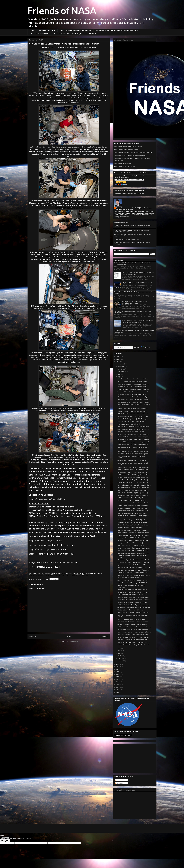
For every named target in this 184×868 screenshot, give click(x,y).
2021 (118, 669)
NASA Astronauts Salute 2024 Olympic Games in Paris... (134, 475)
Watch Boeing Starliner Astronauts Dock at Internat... (133, 590)
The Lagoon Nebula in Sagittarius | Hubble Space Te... (133, 551)
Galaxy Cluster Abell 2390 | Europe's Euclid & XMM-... (133, 583)
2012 (118, 692)
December (121, 364)
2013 (118, 690)
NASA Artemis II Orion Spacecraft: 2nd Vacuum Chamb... (134, 627)
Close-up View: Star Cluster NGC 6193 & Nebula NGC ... (134, 460)
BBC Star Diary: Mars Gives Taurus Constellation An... (133, 553)
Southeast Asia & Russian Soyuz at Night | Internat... (133, 580)
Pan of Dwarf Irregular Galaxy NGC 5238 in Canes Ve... (134, 548)
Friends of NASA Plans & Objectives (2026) (68, 34)
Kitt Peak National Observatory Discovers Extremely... (133, 629)
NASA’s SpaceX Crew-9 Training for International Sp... (133, 402)
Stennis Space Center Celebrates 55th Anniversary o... (133, 635)
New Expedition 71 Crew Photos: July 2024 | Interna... (133, 400)
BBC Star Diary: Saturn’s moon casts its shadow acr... (133, 414)
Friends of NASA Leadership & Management (75, 30)
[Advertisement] (135, 758)
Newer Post (33, 636)
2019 (118, 674)
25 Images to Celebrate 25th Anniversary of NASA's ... (133, 535)
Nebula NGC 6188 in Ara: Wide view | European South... (134, 442)
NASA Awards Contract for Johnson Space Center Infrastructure (133, 225)
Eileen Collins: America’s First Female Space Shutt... (133, 525)
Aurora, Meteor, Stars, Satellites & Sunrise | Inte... (132, 543)
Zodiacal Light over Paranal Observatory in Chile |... (132, 411)
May (119, 651)
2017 (118, 679)
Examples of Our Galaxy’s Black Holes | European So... (134, 427)
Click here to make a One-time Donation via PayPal (129, 193)
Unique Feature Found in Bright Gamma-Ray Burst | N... (134, 480)
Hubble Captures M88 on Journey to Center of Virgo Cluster (132, 242)
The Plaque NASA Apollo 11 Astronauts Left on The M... (134, 570)
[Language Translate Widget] (123, 347)
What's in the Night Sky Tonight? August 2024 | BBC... (133, 382)
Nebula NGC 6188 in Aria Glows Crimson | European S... (134, 437)
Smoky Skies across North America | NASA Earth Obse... (134, 485)
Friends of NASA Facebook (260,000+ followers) (128, 146)
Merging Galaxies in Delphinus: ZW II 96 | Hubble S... (133, 520)
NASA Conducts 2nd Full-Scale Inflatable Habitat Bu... (133, 495)
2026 (118, 357)
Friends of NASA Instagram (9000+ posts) (126, 149)
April (119, 653)
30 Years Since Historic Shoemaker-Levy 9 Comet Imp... (134, 562)
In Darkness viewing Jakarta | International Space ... (133, 394)
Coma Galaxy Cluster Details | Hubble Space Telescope (134, 607)
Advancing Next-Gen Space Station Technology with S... (134, 454)
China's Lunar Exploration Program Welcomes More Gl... (134, 560)
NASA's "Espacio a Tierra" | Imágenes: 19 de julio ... (133, 500)
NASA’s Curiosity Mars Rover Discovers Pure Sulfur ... (133, 602)
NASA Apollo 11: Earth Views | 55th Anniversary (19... (133, 573)
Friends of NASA (62, 10)
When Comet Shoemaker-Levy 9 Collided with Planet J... (134, 642)
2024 (118, 362)
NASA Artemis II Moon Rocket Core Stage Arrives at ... (133, 511)
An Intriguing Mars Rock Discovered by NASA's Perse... (134, 488)
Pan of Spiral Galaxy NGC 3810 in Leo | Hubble (131, 619)
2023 (118, 664)
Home (32, 30)
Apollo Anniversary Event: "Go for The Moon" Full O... (133, 565)
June (119, 648)
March (120, 656)
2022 (118, 667)
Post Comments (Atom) (72, 641)
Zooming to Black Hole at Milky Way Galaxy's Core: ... (133, 429)
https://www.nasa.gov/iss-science (45, 541)
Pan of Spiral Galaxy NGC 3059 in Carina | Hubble (132, 538)
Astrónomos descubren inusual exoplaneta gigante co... (134, 622)
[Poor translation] (7, 841)
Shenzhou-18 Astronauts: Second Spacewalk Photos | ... (134, 640)
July (119, 377)
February (121, 658)
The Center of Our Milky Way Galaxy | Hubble (131, 432)
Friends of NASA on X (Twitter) (123, 163)
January (120, 661)
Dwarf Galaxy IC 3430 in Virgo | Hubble (129, 424)
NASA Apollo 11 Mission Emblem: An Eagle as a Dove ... (134, 575)
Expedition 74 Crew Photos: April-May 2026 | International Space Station (135, 302)
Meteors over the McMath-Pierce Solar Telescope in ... (133, 409)
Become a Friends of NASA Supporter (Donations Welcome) (117, 30)
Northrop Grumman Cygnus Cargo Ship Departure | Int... (134, 645)
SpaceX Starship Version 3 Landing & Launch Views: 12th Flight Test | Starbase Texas (137, 322)
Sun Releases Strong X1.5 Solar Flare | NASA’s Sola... (133, 416)
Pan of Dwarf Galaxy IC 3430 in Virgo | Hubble (131, 422)
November (121, 367)
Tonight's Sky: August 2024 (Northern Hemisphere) (132, 387)
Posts (118, 780)
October (120, 369)
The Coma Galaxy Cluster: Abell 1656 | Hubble (131, 610)
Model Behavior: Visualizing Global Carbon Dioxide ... (133, 522)
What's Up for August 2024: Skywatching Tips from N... (133, 384)
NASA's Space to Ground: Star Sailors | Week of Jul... (133, 477)
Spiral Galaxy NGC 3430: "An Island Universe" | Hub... (133, 546)
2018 (118, 677)
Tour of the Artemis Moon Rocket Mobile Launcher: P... (133, 389)
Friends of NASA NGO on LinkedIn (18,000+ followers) (130, 156)
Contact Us (92, 34)
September (121, 372)
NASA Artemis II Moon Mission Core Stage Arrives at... (133, 483)
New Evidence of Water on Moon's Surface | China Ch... (134, 503)
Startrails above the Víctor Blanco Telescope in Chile (133, 379)
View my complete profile (121, 217)
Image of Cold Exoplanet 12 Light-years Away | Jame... (133, 506)
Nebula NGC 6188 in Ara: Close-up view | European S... (134, 439)
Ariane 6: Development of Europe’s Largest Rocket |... (133, 493)
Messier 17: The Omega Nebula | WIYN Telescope (132, 419)
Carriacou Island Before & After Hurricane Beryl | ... (132, 508)
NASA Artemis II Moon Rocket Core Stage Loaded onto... (134, 632)
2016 (118, 682)
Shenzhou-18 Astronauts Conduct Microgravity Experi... (134, 397)
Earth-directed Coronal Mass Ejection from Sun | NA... (133, 540)
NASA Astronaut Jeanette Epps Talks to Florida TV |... (133, 530)
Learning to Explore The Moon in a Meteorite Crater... (133, 595)
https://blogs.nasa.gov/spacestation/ (47, 499)
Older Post (105, 636)
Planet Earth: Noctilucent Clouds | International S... (132, 513)
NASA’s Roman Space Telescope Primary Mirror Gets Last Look (133, 235)
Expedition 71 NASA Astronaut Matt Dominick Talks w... (133, 613)
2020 (118, 672)
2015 (118, 685)
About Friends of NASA (47, 30)
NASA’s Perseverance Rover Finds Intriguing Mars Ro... (134, 490)
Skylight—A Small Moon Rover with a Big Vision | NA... (133, 592)
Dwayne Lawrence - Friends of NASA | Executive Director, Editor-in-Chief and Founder (134, 209)
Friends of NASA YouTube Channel (124, 166)
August (120, 374)
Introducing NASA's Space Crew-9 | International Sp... (133, 467)
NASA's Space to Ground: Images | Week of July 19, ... (133, 597)
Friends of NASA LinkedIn (39, 34)
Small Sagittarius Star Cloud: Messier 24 (129, 578)
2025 (118, 359)
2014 (118, 687)
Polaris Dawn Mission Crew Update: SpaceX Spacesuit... (134, 600)
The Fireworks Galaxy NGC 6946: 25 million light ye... (133, 444)
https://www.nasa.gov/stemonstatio (47, 549)
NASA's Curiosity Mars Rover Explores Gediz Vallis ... (133, 605)
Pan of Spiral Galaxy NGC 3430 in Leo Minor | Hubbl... (133, 470)
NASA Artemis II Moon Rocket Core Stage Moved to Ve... (134, 498)
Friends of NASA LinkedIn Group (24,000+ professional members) (133, 153)
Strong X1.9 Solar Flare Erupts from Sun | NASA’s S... (133, 637)
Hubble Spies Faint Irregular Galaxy (125, 239)
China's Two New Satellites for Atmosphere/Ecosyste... (133, 451)
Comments (119, 783)
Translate (145, 347)
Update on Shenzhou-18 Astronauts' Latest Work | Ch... (134, 434)
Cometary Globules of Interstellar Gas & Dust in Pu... (133, 624)
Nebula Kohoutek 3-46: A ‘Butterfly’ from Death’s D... (133, 472)
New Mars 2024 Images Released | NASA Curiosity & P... (134, 568)
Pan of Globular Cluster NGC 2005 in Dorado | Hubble (133, 533)
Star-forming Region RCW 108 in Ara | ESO (130, 528)
